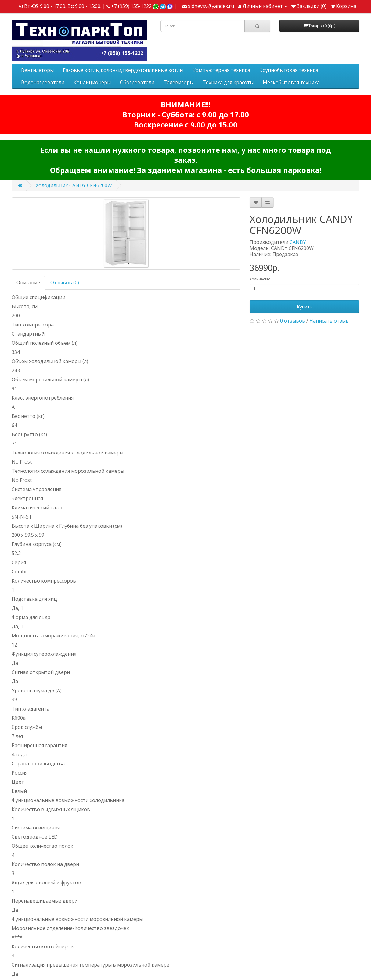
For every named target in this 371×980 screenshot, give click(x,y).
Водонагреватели (43, 82)
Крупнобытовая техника (289, 70)
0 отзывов (293, 321)
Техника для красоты (228, 82)
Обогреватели (137, 82)
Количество (260, 279)
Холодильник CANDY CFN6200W (74, 185)
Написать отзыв (329, 321)
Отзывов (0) (65, 283)
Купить (305, 307)
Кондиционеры (92, 82)
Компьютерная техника (221, 70)
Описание (28, 283)
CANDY (298, 242)
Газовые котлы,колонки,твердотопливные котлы (123, 70)
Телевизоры (178, 82)
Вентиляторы (37, 70)
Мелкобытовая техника (291, 82)
